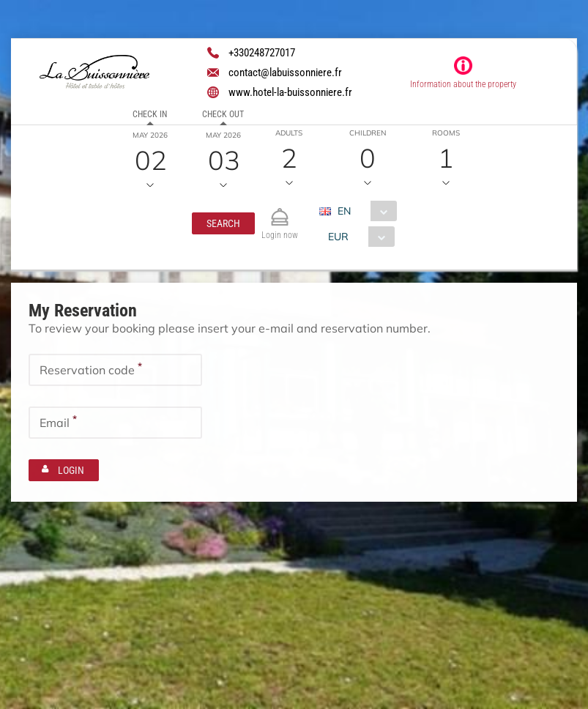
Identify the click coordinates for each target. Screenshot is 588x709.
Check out (223, 114)
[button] (223, 223)
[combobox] (364, 211)
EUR (338, 237)
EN (344, 211)
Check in (150, 114)
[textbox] (115, 369)
